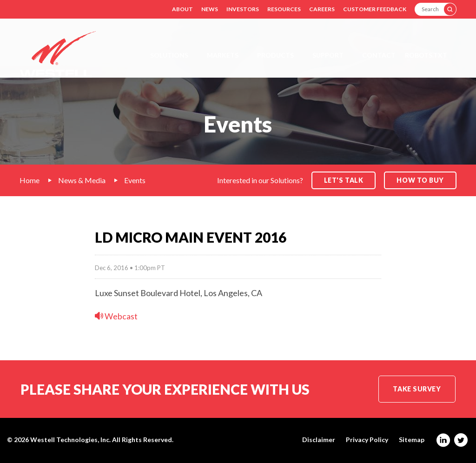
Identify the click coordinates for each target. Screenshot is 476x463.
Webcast (116, 316)
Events (135, 180)
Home (30, 180)
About (182, 9)
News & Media (82, 180)
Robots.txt (426, 55)
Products (275, 55)
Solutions (169, 55)
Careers (322, 9)
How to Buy (420, 180)
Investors (243, 9)
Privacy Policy (367, 440)
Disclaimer (319, 440)
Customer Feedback (375, 9)
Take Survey (417, 389)
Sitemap (412, 440)
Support (328, 55)
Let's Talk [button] (344, 180)
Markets (223, 55)
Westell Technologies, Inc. (70, 440)
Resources (284, 9)
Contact (379, 55)
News (210, 9)
